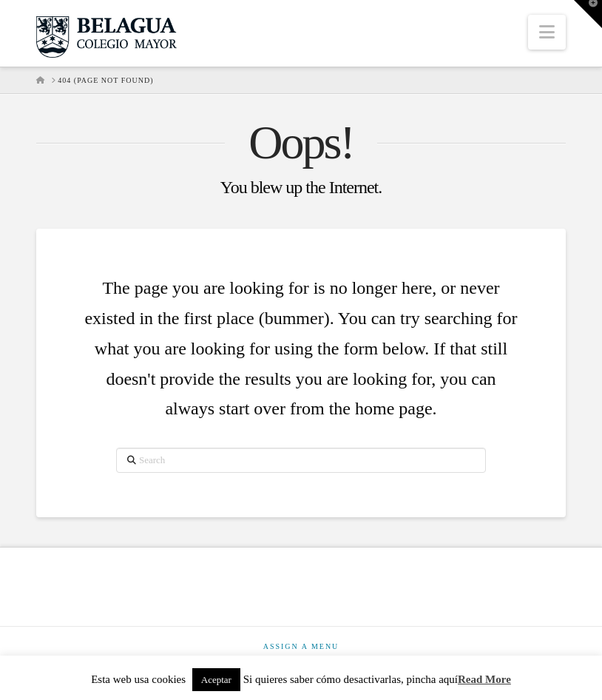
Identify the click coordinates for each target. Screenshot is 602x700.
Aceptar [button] (216, 680)
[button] (547, 32)
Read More (484, 679)
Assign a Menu (301, 646)
